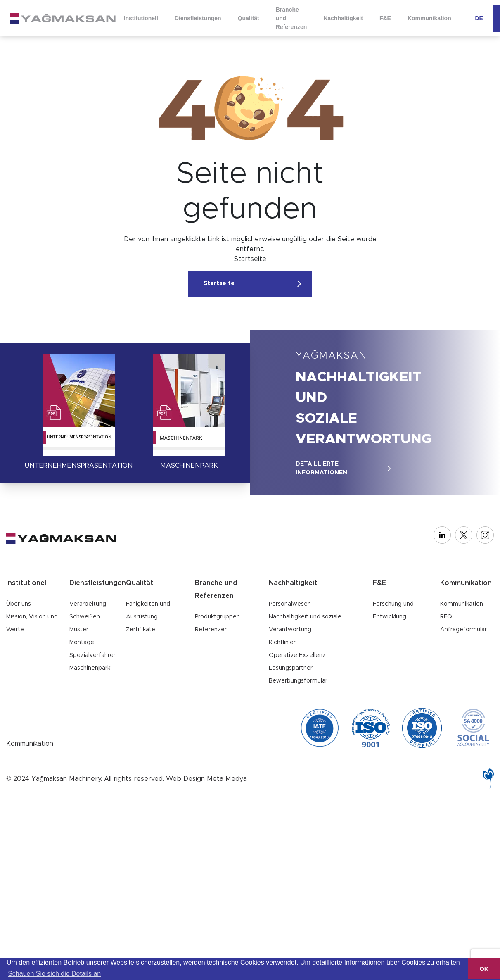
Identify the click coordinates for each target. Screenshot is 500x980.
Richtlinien (283, 642)
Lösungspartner (291, 668)
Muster (79, 630)
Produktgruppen (217, 617)
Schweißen (85, 617)
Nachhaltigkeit (340, 18)
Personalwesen (290, 604)
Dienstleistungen (197, 18)
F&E (382, 18)
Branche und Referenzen (289, 18)
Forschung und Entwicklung (393, 610)
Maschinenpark (90, 668)
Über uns (19, 604)
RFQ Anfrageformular (463, 623)
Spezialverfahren (93, 655)
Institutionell (141, 18)
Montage (82, 642)
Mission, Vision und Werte (32, 623)
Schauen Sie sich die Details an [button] (54, 974)
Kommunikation (426, 18)
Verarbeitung (88, 604)
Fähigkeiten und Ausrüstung (148, 610)
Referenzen (211, 630)
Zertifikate (141, 630)
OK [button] (484, 969)
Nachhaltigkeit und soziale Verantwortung (305, 623)
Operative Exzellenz (297, 655)
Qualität (247, 18)
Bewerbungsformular (298, 681)
